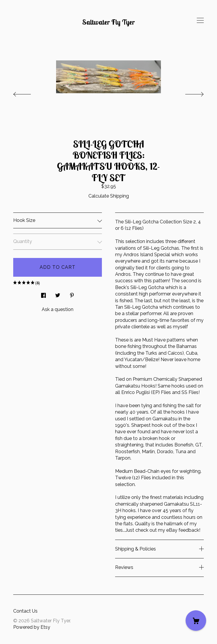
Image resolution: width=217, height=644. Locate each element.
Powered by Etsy (32, 627)
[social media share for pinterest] (72, 294)
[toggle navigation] (200, 21)
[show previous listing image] (28, 93)
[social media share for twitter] (58, 294)
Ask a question (58, 309)
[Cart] (196, 621)
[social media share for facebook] (43, 294)
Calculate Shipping (109, 196)
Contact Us (25, 611)
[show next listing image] (189, 93)
